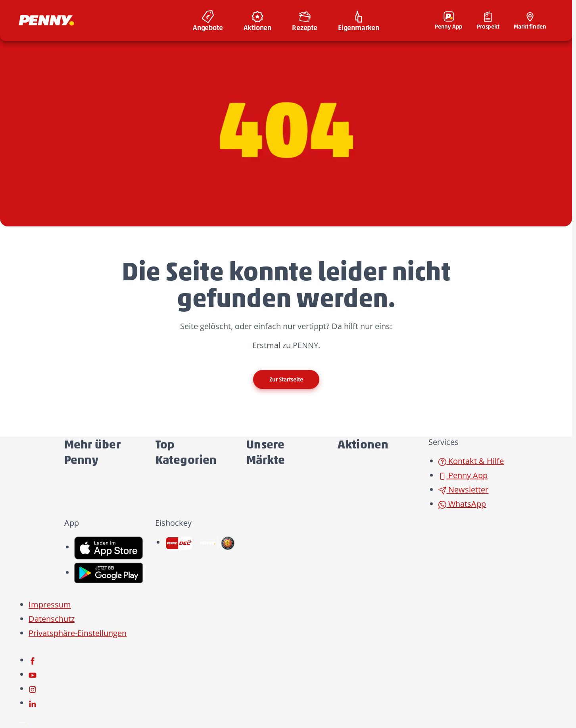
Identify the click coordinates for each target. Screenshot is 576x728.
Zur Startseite (286, 379)
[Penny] (23, 722)
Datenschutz (52, 619)
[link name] (109, 547)
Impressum (50, 604)
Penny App (463, 475)
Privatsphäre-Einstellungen (78, 633)
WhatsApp (462, 504)
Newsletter (463, 489)
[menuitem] (208, 21)
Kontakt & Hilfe (471, 461)
